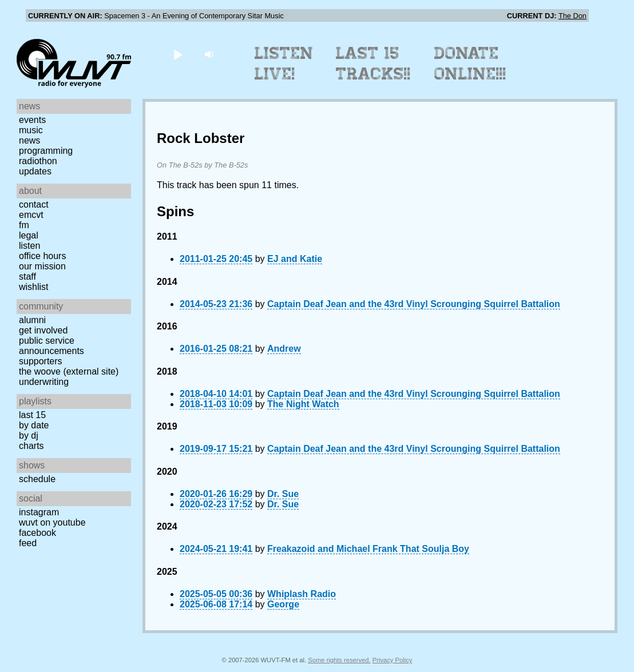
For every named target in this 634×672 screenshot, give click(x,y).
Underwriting (44, 382)
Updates (35, 171)
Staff (27, 277)
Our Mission (42, 266)
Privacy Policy (393, 660)
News (29, 140)
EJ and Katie (295, 259)
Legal (29, 235)
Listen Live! (284, 63)
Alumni (32, 320)
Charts (31, 446)
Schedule (37, 479)
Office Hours (42, 256)
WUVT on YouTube (52, 522)
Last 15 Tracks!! (373, 63)
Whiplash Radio (302, 594)
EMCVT (31, 215)
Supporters (41, 361)
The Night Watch (303, 404)
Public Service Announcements (51, 346)
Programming (46, 151)
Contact (34, 204)
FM (24, 225)
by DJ (29, 436)
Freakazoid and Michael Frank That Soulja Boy (368, 549)
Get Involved (43, 330)
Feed (28, 543)
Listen (29, 246)
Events (32, 120)
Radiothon (38, 161)
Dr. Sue (283, 494)
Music (31, 130)
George (283, 604)
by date (34, 425)
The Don (572, 16)
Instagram (39, 512)
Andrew (284, 349)
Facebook (37, 533)
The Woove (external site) (69, 371)
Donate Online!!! (470, 63)
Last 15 (32, 415)
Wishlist (34, 287)
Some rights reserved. (339, 660)
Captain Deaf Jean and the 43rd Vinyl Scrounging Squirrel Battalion (414, 304)
